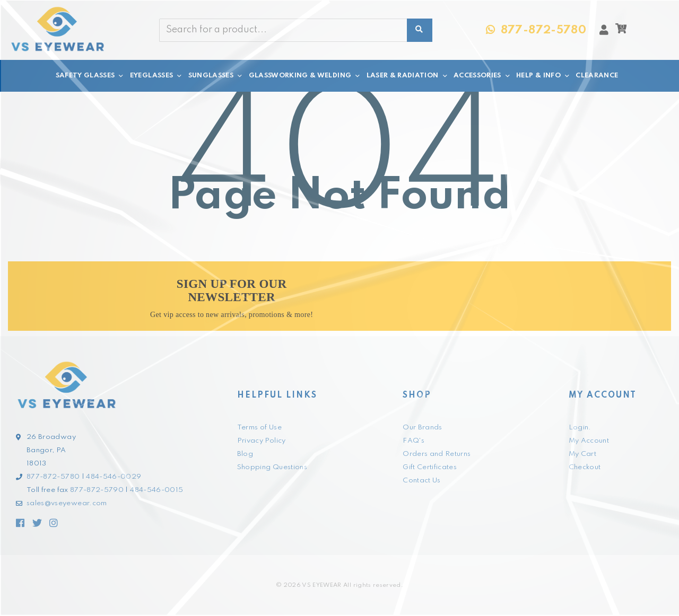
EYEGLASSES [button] (156, 76)
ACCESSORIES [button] (482, 76)
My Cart (582, 454)
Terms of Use (259, 428)
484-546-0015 (156, 490)
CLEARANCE (597, 76)
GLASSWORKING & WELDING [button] (305, 76)
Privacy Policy (262, 441)
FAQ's (414, 441)
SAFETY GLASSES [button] (90, 76)
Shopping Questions (272, 467)
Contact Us (422, 481)
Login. (580, 428)
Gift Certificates (430, 467)
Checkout (585, 467)
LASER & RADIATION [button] (407, 76)
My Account (589, 441)
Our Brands (423, 428)
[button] (621, 31)
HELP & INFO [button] (543, 76)
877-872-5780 (53, 477)
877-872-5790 (97, 490)
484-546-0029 (114, 477)
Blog (245, 454)
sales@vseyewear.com (67, 503)
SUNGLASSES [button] (216, 76)
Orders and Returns (437, 454)
